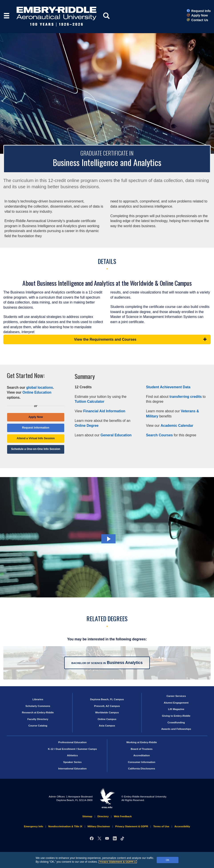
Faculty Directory (38, 719)
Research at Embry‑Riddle (38, 712)
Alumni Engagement (176, 703)
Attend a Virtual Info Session (36, 438)
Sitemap (87, 816)
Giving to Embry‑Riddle (176, 716)
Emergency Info (34, 826)
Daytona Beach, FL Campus (107, 699)
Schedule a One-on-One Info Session (36, 449)
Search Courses (159, 435)
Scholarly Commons (38, 706)
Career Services (176, 696)
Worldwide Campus (107, 712)
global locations (40, 387)
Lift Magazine (176, 709)
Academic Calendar (177, 426)
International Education (72, 769)
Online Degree (87, 426)
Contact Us (197, 20)
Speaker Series (73, 762)
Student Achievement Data (168, 387)
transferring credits (186, 397)
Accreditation (142, 755)
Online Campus (107, 719)
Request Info (199, 11)
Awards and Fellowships (176, 729)
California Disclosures (142, 769)
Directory (103, 816)
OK (168, 860)
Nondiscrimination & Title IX (65, 826)
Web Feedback (123, 816)
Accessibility (182, 826)
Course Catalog (38, 726)
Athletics (73, 755)
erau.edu (107, 798)
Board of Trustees (142, 749)
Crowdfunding (176, 722)
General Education (116, 435)
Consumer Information (141, 762)
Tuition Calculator (89, 402)
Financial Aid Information (104, 411)
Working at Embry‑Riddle (141, 742)
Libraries (38, 699)
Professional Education (72, 742)
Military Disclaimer (99, 826)
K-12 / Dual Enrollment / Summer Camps (72, 749)
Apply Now (197, 15)
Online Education (37, 392)
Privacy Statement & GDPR (118, 862)
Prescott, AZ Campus (107, 706)
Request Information (36, 428)
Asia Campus (107, 726)
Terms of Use (161, 826)
